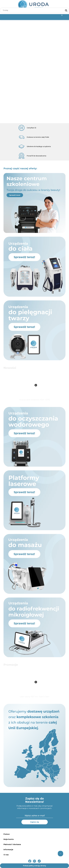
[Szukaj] (66, 10)
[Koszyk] (60, 17)
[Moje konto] (43, 17)
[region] (34, 72)
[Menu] (9, 17)
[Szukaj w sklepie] (32, 10)
